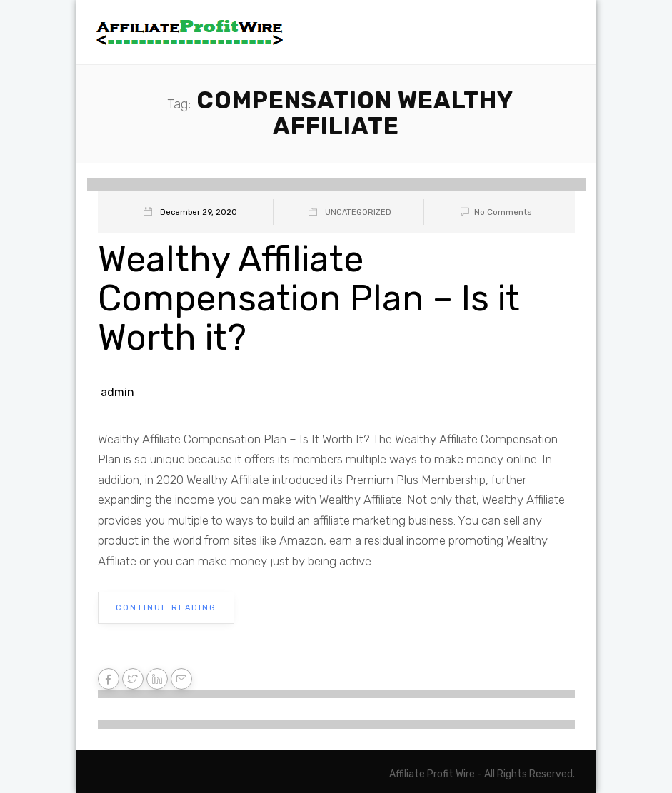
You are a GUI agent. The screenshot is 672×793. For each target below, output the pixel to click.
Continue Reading (166, 608)
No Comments (494, 212)
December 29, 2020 (199, 212)
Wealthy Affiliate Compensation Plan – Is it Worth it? (309, 298)
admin (117, 392)
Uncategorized (358, 212)
